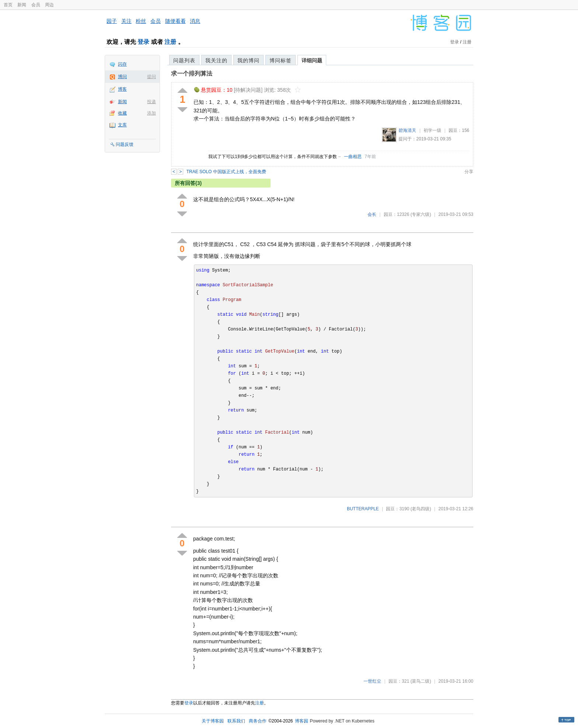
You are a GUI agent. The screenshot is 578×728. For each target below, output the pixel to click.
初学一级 (432, 130)
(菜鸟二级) (421, 681)
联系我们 (236, 721)
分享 (469, 172)
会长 (372, 214)
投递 (152, 102)
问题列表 (184, 60)
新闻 (22, 5)
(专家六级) (421, 214)
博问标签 (281, 60)
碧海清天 (407, 130)
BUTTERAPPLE (363, 509)
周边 (49, 5)
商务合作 (258, 721)
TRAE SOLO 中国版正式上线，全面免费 (226, 172)
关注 (126, 21)
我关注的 (216, 60)
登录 (143, 42)
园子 (112, 21)
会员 (36, 5)
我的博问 (248, 60)
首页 (8, 5)
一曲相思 (353, 157)
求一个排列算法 (192, 73)
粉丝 (141, 21)
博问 (122, 77)
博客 (122, 89)
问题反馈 (125, 144)
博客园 (302, 721)
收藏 (122, 113)
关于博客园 (213, 721)
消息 (195, 21)
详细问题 (312, 60)
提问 (152, 77)
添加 (152, 113)
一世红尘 (372, 681)
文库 (122, 125)
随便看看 (175, 21)
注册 (170, 42)
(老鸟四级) (421, 509)
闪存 (122, 64)
